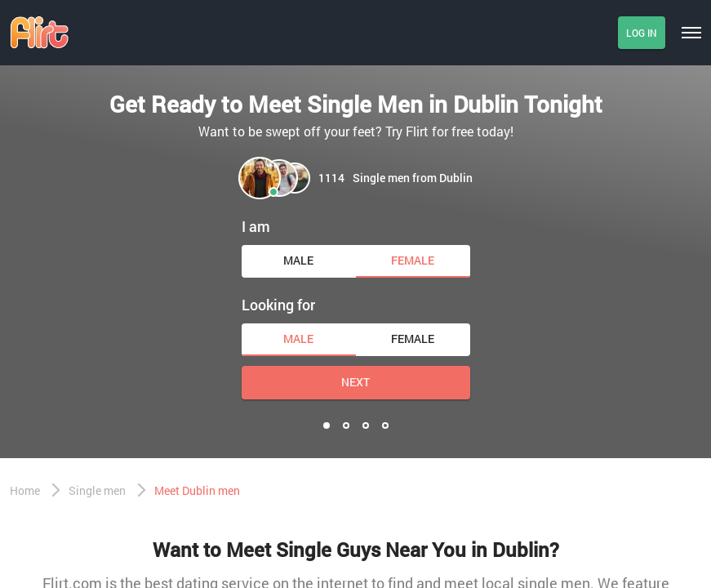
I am (256, 226)
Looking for (278, 305)
